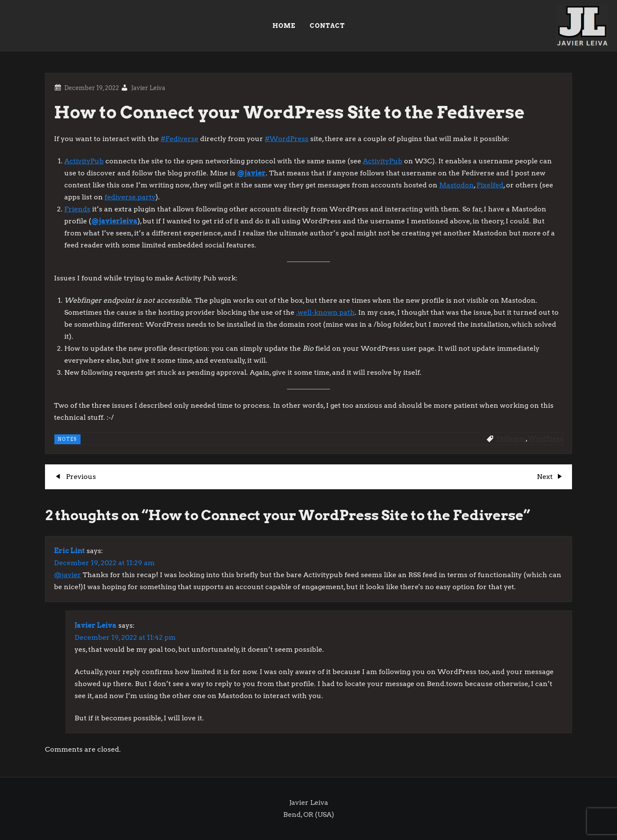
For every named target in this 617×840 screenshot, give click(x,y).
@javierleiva (114, 221)
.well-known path (325, 312)
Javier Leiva (148, 88)
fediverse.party (130, 197)
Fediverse (511, 439)
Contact (327, 26)
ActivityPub (84, 161)
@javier (251, 173)
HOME (284, 26)
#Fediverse (180, 139)
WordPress (545, 439)
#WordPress (287, 139)
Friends (77, 209)
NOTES (67, 439)
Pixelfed (490, 185)
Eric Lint (69, 551)
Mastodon (457, 185)
